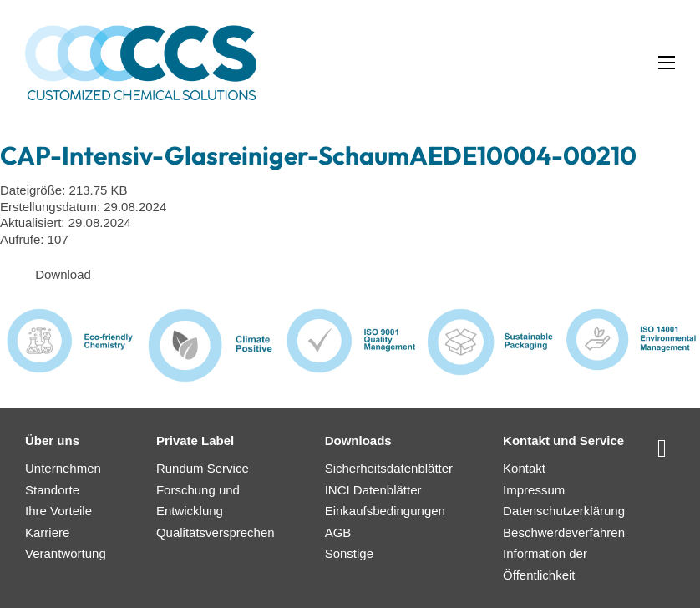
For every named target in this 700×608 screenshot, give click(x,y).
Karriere (47, 532)
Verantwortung (66, 553)
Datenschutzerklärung (564, 511)
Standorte (52, 490)
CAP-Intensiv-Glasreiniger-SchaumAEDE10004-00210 (318, 155)
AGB (338, 532)
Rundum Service (203, 468)
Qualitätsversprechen (216, 532)
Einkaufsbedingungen (385, 511)
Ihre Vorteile (58, 511)
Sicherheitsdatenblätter (389, 468)
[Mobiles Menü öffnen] (667, 63)
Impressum (534, 490)
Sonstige (349, 553)
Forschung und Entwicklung (198, 501)
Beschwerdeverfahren (564, 532)
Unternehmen (63, 468)
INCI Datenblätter (373, 490)
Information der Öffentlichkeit (545, 564)
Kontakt (524, 468)
